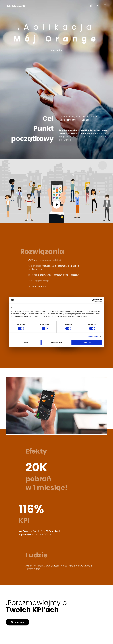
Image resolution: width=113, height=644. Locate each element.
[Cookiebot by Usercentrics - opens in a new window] (93, 300)
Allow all (87, 343)
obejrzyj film (56, 50)
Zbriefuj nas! (18, 622)
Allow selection (56, 343)
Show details (93, 336)
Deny (26, 343)
